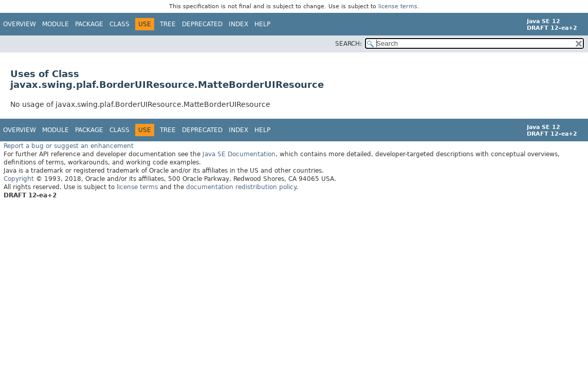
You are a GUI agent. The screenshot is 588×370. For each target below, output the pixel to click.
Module (56, 24)
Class (120, 24)
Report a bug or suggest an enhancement (69, 145)
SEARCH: (348, 44)
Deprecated (202, 24)
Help (262, 24)
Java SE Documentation (239, 154)
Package (89, 24)
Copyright (19, 178)
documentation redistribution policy (241, 187)
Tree (168, 24)
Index (238, 24)
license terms (398, 6)
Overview (20, 24)
